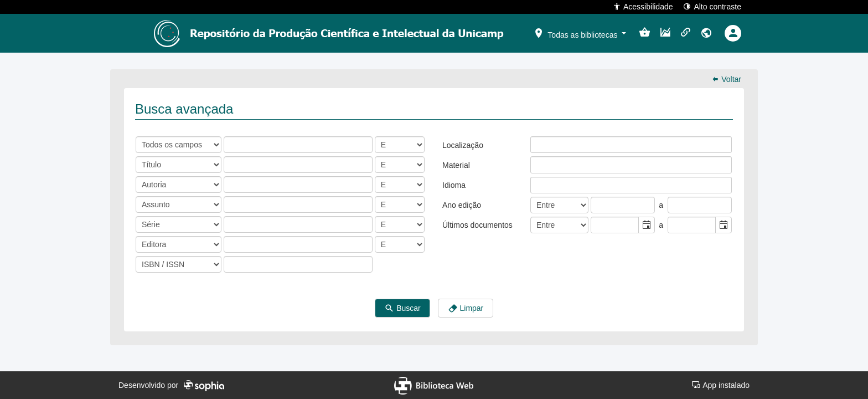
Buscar (402, 309)
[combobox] (615, 225)
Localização (463, 145)
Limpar (466, 309)
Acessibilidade (643, 6)
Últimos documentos (477, 225)
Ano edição (462, 205)
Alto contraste (712, 6)
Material (456, 165)
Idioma (454, 185)
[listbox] (539, 145)
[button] (580, 33)
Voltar (726, 79)
